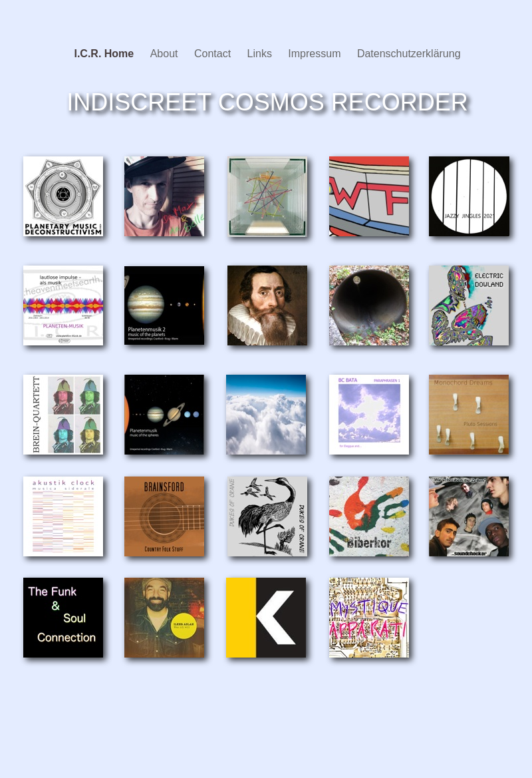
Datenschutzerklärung (409, 54)
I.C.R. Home (105, 54)
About (166, 54)
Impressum (316, 54)
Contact (214, 54)
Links (261, 54)
